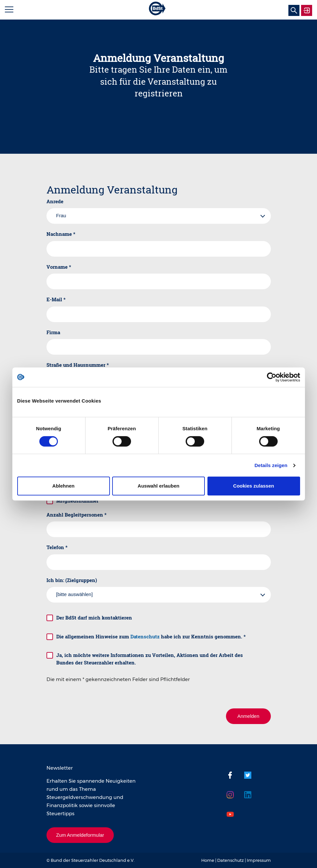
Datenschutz (145, 636)
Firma (53, 332)
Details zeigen (271, 465)
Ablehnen (63, 486)
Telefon (57, 547)
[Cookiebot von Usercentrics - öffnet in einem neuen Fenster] (272, 377)
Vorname (59, 267)
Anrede (55, 201)
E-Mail (56, 299)
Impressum (259, 860)
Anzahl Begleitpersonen (77, 515)
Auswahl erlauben (158, 486)
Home (208, 860)
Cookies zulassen (254, 486)
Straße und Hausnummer (78, 365)
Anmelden (248, 716)
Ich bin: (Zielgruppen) (72, 580)
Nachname (61, 234)
